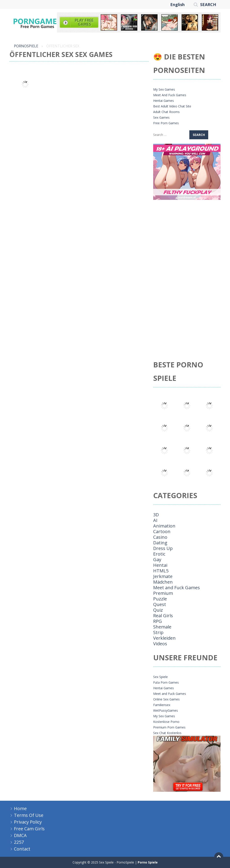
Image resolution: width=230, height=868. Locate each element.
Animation (164, 526)
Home (20, 808)
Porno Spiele (148, 862)
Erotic (159, 554)
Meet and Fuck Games (177, 588)
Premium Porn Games (169, 727)
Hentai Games (164, 101)
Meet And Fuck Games (170, 95)
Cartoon (162, 531)
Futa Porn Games (166, 682)
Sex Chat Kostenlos (167, 733)
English (177, 4)
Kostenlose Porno (166, 722)
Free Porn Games (166, 123)
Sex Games (161, 117)
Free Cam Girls (29, 829)
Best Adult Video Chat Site (172, 106)
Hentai (160, 565)
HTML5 (161, 571)
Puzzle (160, 599)
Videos (160, 644)
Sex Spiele (160, 677)
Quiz (158, 610)
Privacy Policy (28, 822)
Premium (163, 593)
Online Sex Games (166, 699)
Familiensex (162, 705)
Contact (22, 849)
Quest (160, 604)
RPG (158, 621)
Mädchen (163, 582)
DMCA (20, 835)
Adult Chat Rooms (166, 112)
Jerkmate (163, 576)
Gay (157, 559)
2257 (19, 842)
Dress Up (163, 548)
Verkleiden (164, 638)
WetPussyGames (166, 710)
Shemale (162, 627)
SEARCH (208, 4)
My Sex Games (164, 89)
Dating (160, 543)
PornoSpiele (26, 46)
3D (156, 515)
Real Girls (163, 616)
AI (155, 520)
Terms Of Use (29, 815)
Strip (158, 632)
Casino (160, 537)
